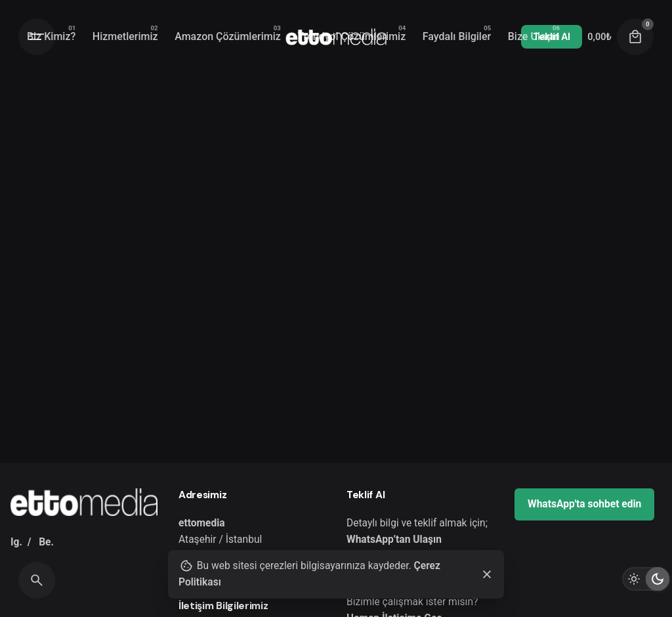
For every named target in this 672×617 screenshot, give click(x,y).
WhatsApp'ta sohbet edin (584, 504)
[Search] (37, 580)
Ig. (16, 542)
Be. (46, 542)
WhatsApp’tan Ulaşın (394, 540)
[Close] (487, 574)
